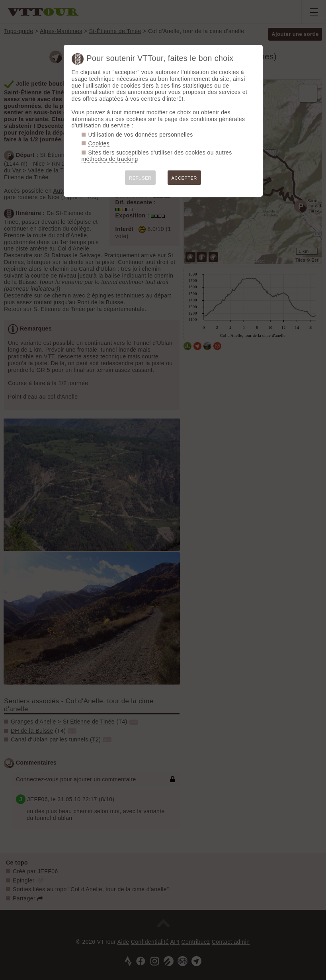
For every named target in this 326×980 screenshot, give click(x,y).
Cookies (99, 143)
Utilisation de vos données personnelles (141, 135)
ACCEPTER (184, 178)
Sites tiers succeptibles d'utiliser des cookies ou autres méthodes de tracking (157, 156)
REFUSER (140, 178)
